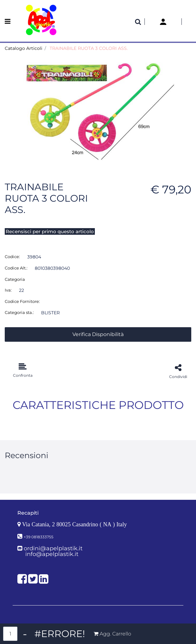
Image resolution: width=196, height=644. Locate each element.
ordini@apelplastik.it (53, 548)
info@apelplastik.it (52, 554)
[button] (98, 110)
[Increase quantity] (60, 634)
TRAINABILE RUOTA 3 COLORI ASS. (89, 48)
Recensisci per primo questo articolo (50, 231)
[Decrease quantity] (25, 634)
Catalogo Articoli (24, 48)
